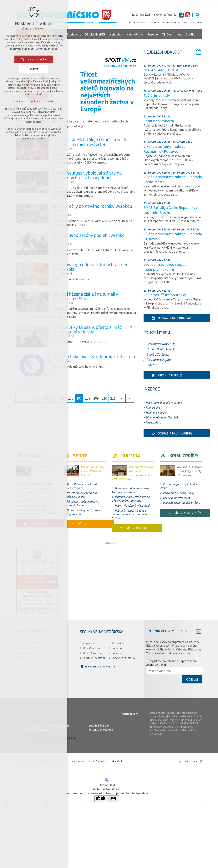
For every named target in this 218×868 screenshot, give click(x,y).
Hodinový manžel (156, 413)
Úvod (64, 761)
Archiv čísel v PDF (98, 761)
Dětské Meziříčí (95, 34)
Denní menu (172, 34)
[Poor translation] (113, 799)
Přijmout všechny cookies (34, 59)
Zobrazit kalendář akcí (170, 318)
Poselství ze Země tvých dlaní (132, 506)
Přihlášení (117, 761)
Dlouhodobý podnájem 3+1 (162, 417)
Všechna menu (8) (165, 375)
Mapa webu (78, 761)
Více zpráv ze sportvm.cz (120, 64)
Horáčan (117, 648)
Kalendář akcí (135, 34)
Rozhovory (74, 34)
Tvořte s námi (137, 22)
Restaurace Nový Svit (161, 344)
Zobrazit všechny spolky (98, 666)
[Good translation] (101, 799)
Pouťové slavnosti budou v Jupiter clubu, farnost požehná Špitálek (130, 514)
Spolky (190, 34)
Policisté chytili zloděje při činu (182, 503)
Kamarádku (153, 408)
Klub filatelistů (91, 648)
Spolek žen (118, 653)
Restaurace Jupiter (159, 360)
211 (113, 398)
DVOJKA (152, 365)
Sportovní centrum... (95, 658)
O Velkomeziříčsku (175, 22)
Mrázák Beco (154, 422)
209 (96, 398)
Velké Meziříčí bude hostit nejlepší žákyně (80, 486)
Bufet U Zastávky (158, 354)
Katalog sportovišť (29, 653)
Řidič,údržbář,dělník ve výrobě (164, 403)
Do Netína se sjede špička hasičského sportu (80, 495)
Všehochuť (116, 34)
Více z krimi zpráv (182, 513)
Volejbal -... (89, 643)
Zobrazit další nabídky (170, 433)
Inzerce (155, 22)
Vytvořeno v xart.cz (189, 761)
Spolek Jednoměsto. (124, 658)
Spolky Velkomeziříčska (102, 631)
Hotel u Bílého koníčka (161, 349)
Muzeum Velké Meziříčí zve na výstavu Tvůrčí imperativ (131, 499)
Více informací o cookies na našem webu (34, 102)
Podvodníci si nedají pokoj (179, 493)
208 (87, 398)
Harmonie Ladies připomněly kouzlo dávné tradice (131, 490)
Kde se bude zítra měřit (177, 498)
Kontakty (196, 22)
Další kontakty (130, 714)
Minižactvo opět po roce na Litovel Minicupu (81, 503)
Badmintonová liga (30, 648)
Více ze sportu (84, 524)
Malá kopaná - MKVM (31, 643)
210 (104, 398)
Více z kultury (132, 528)
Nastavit (34, 69)
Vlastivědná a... (121, 643)
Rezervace (24, 658)
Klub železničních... (94, 653)
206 (71, 398)
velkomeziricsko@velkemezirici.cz (54, 737)
